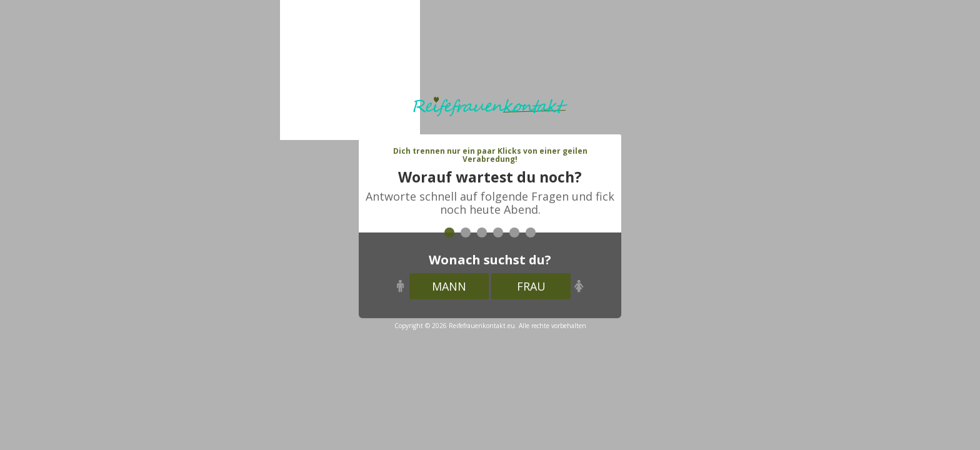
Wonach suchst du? (490, 260)
